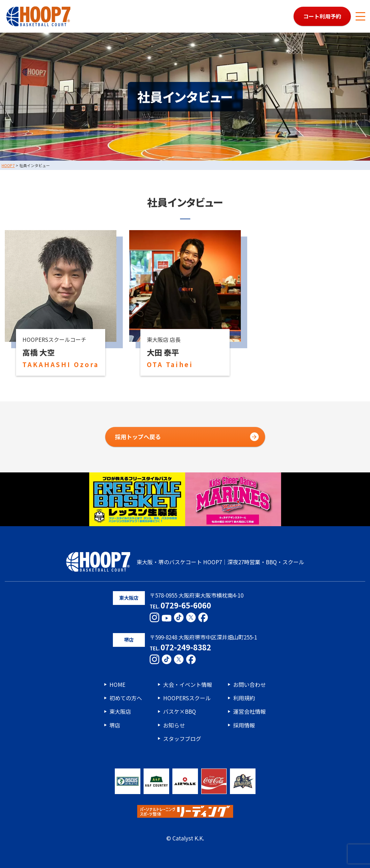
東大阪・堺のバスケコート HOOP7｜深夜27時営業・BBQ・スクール (185, 562)
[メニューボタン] (360, 16)
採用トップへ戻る (138, 437)
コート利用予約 (322, 16)
